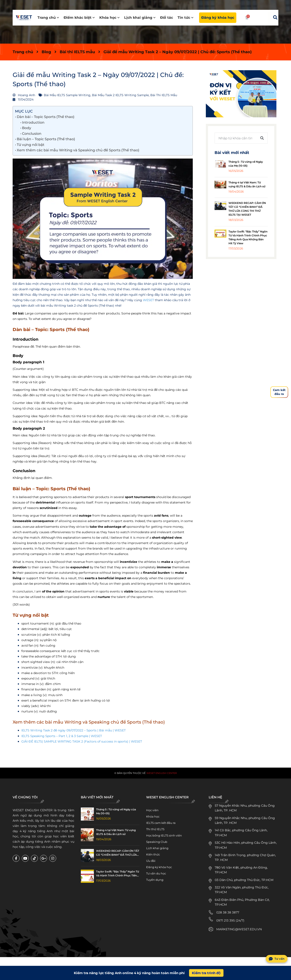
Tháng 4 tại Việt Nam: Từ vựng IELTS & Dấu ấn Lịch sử (116, 832)
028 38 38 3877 (228, 912)
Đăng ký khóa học (218, 18)
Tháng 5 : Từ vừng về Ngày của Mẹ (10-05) (116, 811)
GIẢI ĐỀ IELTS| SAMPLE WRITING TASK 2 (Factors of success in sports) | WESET (82, 741)
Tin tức (185, 18)
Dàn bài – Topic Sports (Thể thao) (46, 117)
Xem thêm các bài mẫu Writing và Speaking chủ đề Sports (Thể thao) (78, 150)
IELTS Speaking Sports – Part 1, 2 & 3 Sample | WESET (62, 736)
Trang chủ (48, 18)
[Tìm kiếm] (262, 138)
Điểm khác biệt (79, 18)
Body (27, 128)
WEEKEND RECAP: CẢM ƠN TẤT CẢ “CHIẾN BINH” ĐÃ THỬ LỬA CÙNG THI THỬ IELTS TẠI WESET (118, 853)
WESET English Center (162, 773)
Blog (46, 52)
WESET (148, 300)
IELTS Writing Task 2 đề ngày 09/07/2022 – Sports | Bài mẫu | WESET (74, 730)
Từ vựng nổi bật (31, 145)
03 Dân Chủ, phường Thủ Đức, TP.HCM (244, 880)
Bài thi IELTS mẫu (77, 52)
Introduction (33, 122)
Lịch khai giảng (140, 18)
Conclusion (32, 134)
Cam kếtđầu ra (279, 392)
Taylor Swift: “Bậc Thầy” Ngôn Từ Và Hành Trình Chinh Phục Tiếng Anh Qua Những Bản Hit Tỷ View (118, 874)
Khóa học (109, 18)
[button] (275, 17)
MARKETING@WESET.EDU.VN (239, 929)
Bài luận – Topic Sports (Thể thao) (46, 139)
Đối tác (167, 18)
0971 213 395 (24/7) (230, 920)
